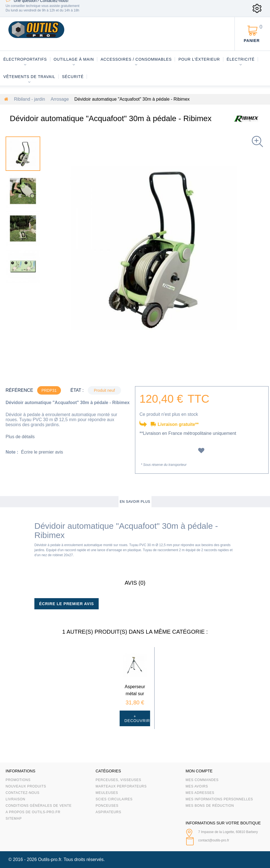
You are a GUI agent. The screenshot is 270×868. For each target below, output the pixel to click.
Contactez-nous (22, 793)
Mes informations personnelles (219, 799)
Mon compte (199, 771)
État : (77, 390)
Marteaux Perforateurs (121, 786)
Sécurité (73, 77)
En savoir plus (135, 502)
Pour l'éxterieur (199, 59)
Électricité (241, 59)
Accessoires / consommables (136, 59)
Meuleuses (107, 793)
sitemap (14, 819)
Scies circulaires (114, 799)
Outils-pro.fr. (50, 859)
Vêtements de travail (29, 77)
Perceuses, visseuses (118, 780)
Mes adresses (200, 793)
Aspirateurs (108, 812)
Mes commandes (202, 780)
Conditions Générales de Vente (39, 806)
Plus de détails (20, 437)
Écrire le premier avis (42, 452)
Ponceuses (107, 806)
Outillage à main (74, 59)
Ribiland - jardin (29, 99)
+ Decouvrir (137, 718)
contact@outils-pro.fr (214, 840)
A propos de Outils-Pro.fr (33, 812)
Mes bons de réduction (210, 806)
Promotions (18, 780)
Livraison (16, 799)
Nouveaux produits (26, 786)
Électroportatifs (25, 59)
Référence (19, 390)
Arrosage (60, 99)
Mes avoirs (197, 786)
